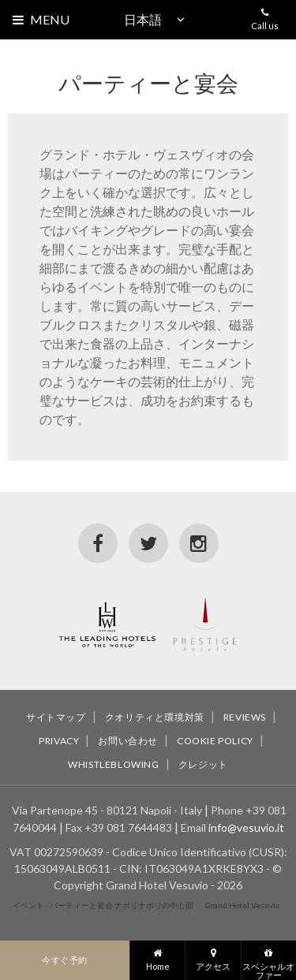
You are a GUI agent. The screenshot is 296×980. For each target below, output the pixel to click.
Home (157, 956)
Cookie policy (215, 741)
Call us (265, 15)
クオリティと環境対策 (155, 717)
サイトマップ (56, 717)
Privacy (59, 741)
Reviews (245, 717)
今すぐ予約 (65, 960)
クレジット (203, 764)
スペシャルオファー (269, 960)
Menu (50, 19)
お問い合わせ (128, 741)
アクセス (213, 956)
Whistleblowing (113, 764)
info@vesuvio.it (246, 827)
